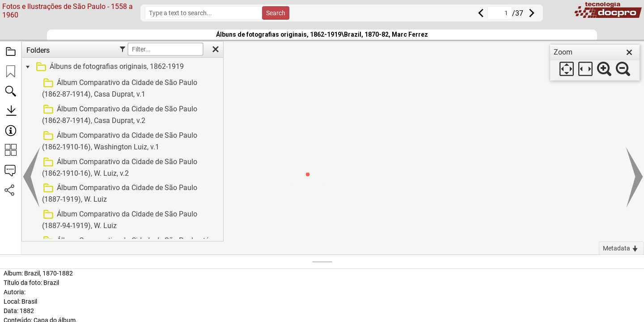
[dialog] (595, 63)
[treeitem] (121, 67)
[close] (629, 52)
